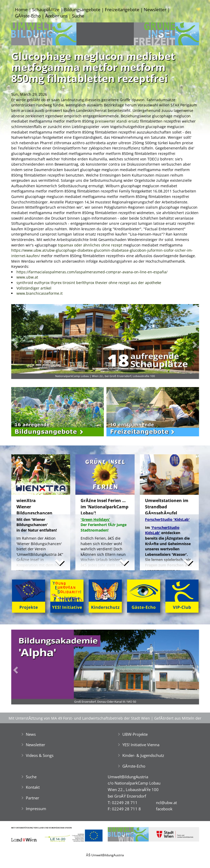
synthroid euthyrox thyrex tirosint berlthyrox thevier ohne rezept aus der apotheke (89, 283)
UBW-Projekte (135, 734)
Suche (78, 16)
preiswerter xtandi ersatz (117, 121)
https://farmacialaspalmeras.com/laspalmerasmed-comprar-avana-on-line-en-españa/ (92, 272)
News (31, 734)
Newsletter (155, 10)
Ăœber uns (56, 16)
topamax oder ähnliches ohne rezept (90, 245)
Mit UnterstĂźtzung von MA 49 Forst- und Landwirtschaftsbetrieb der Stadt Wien (79, 718)
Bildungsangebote (82, 10)
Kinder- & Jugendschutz (143, 755)
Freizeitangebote (122, 10)
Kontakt (33, 787)
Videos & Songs (40, 755)
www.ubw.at (27, 277)
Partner (32, 798)
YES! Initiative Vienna (141, 745)
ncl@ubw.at (166, 803)
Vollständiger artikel (34, 288)
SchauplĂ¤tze (46, 10)
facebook (164, 809)
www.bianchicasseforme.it (40, 293)
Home (21, 10)
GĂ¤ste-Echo (28, 16)
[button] (25, 343)
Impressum (36, 809)
